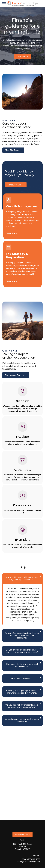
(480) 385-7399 (34, 859)
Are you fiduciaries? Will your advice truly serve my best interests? (22, 578)
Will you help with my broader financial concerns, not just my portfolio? (22, 706)
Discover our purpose (15, 375)
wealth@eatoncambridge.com (28, 862)
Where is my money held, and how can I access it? (22, 720)
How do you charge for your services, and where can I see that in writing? (22, 692)
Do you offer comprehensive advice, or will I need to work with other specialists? (22, 635)
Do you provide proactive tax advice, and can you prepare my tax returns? (22, 651)
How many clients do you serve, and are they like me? (22, 665)
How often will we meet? (22, 679)
